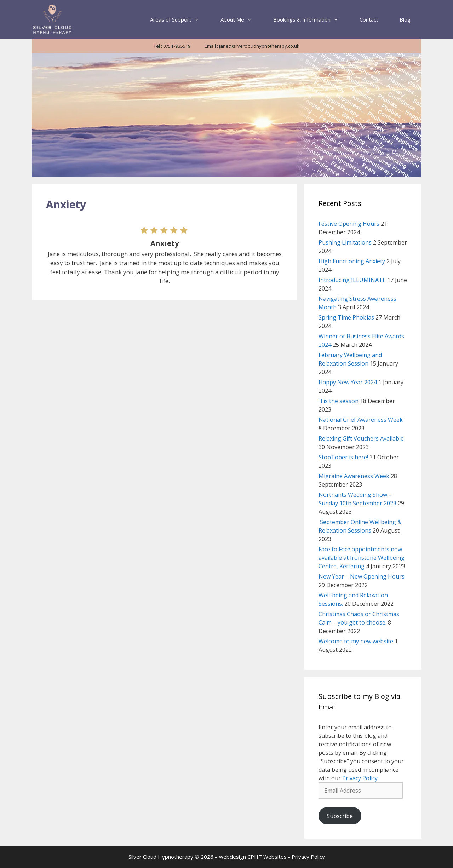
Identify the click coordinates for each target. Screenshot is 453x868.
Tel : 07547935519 (172, 46)
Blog (405, 19)
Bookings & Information (311, 19)
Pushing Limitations (345, 242)
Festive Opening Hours (349, 224)
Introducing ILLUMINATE (352, 280)
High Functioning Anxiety (352, 261)
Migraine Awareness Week (354, 476)
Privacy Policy (360, 778)
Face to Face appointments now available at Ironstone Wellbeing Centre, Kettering (362, 558)
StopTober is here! (343, 457)
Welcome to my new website (356, 641)
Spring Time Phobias (346, 317)
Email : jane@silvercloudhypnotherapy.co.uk (252, 46)
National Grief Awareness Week (361, 420)
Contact (369, 19)
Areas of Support (180, 19)
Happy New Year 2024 (348, 382)
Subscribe (340, 816)
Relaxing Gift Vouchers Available (361, 438)
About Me (242, 19)
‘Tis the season (339, 401)
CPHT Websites (267, 857)
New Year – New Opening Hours (362, 576)
